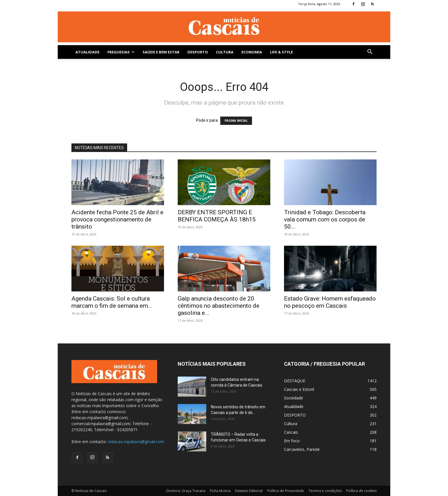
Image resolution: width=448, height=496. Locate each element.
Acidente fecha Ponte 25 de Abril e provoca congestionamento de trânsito (117, 219)
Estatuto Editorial (249, 491)
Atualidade (87, 52)
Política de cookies (361, 491)
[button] (370, 52)
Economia (252, 52)
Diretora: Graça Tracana (186, 491)
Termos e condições (325, 491)
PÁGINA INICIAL (236, 121)
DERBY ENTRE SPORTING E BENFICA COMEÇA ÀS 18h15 (217, 216)
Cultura (225, 52)
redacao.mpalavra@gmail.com (136, 442)
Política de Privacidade (286, 491)
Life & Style (281, 52)
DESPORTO (198, 52)
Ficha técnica (220, 491)
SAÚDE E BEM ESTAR (161, 52)
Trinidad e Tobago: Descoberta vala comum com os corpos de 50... (325, 219)
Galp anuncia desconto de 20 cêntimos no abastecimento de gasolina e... (219, 306)
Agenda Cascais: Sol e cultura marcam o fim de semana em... (112, 302)
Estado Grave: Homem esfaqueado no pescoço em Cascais (330, 302)
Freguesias (121, 52)
